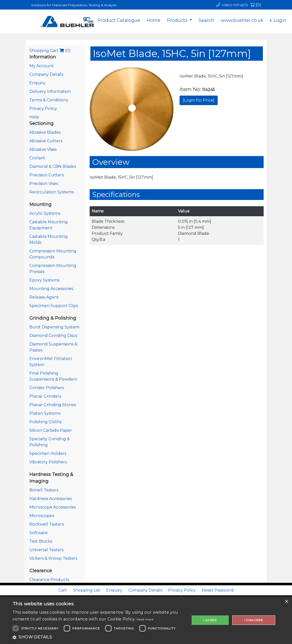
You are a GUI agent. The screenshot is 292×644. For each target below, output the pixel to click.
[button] (98, 637)
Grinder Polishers (47, 388)
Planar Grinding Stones (53, 405)
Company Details (46, 74)
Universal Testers (46, 550)
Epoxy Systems (44, 280)
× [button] (286, 602)
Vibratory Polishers (48, 462)
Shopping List (87, 590)
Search (206, 20)
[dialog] (146, 620)
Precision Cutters (47, 175)
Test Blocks (41, 541)
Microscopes (42, 516)
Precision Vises (44, 184)
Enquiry (37, 83)
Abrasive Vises (43, 149)
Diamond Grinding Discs (53, 336)
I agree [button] (210, 620)
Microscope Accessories (53, 507)
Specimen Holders (48, 453)
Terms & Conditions (49, 100)
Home (154, 20)
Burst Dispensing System (54, 327)
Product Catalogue (119, 20)
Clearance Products (49, 580)
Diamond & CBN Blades (53, 166)
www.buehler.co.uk (242, 20)
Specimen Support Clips (54, 306)
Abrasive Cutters (46, 141)
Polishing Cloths (45, 422)
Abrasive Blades (45, 132)
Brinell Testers (44, 490)
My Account (42, 66)
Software (39, 533)
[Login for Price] (199, 100)
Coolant (37, 158)
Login (279, 20)
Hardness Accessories (51, 499)
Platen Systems (45, 413)
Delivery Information (50, 91)
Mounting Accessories (51, 289)
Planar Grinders (45, 396)
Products (178, 20)
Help (34, 117)
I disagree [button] (254, 620)
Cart (63, 590)
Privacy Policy (43, 109)
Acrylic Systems (45, 213)
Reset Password (218, 590)
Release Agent (44, 297)
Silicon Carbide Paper (51, 430)
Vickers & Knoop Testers (53, 558)
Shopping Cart (50, 51)
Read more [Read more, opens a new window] (145, 619)
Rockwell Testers (47, 524)
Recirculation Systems (52, 192)
